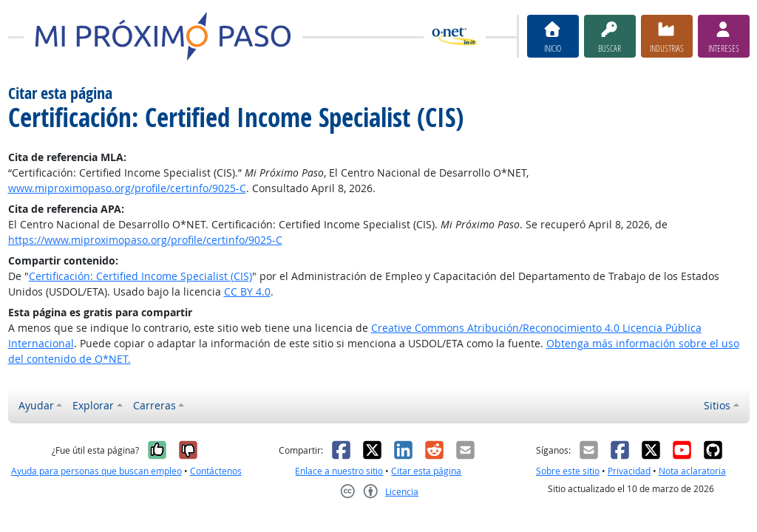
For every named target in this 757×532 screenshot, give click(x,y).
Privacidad (629, 471)
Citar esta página (426, 471)
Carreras (155, 405)
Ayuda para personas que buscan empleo (96, 471)
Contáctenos (216, 471)
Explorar (93, 405)
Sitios (717, 405)
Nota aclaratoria (692, 471)
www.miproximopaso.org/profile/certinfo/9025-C (127, 188)
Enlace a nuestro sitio (339, 471)
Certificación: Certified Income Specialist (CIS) (140, 276)
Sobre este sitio (568, 471)
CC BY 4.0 (247, 291)
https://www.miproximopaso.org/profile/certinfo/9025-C (145, 240)
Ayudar (36, 405)
